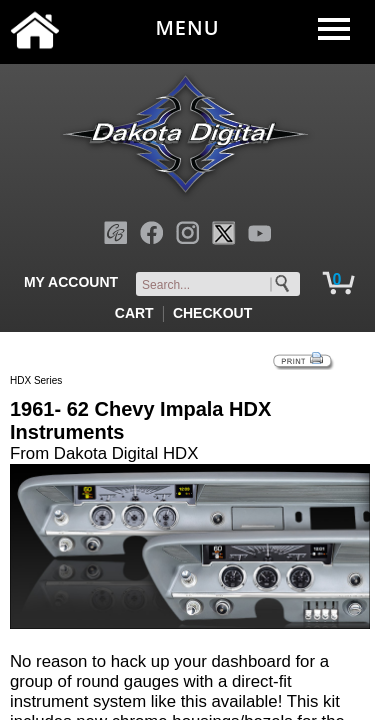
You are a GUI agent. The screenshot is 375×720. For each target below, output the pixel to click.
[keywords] (222, 285)
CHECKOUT (212, 313)
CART (134, 313)
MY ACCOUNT (71, 282)
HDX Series (36, 380)
